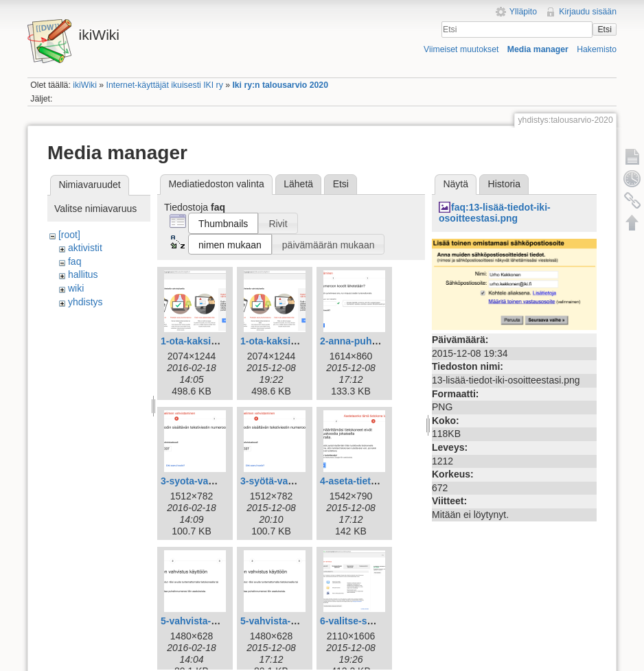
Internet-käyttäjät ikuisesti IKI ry (165, 85)
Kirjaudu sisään (588, 12)
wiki (76, 288)
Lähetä (298, 184)
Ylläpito (523, 12)
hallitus (83, 274)
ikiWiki (85, 85)
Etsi (604, 30)
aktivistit (85, 248)
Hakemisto (597, 49)
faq (74, 261)
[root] (69, 235)
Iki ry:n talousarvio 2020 (280, 85)
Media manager (538, 49)
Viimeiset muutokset (461, 49)
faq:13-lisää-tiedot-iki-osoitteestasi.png (495, 213)
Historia (504, 184)
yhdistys (85, 302)
